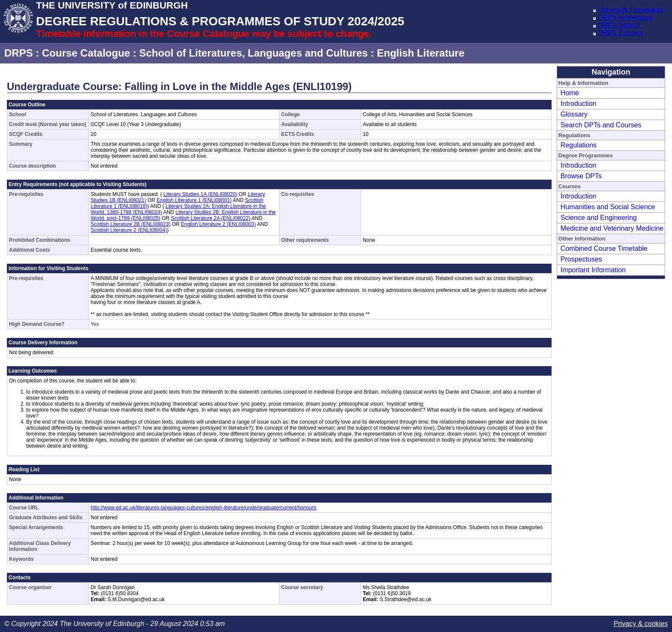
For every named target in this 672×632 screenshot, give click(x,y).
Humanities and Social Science (608, 207)
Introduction (579, 104)
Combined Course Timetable (604, 248)
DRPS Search (619, 25)
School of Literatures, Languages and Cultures (253, 53)
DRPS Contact (620, 33)
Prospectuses (581, 259)
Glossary (574, 114)
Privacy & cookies (641, 624)
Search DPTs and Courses (601, 125)
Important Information (593, 270)
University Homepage (631, 10)
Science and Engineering (599, 218)
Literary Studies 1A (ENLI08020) (200, 194)
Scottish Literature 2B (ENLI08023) (130, 224)
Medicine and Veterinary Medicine (612, 228)
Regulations (579, 145)
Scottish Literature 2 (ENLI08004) (129, 230)
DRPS (19, 53)
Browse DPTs (581, 176)
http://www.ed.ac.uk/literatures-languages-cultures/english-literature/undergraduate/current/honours (203, 508)
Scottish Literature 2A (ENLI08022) (211, 218)
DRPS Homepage (625, 17)
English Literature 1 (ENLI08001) (194, 200)
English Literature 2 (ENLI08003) (218, 224)
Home (570, 93)
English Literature (420, 53)
